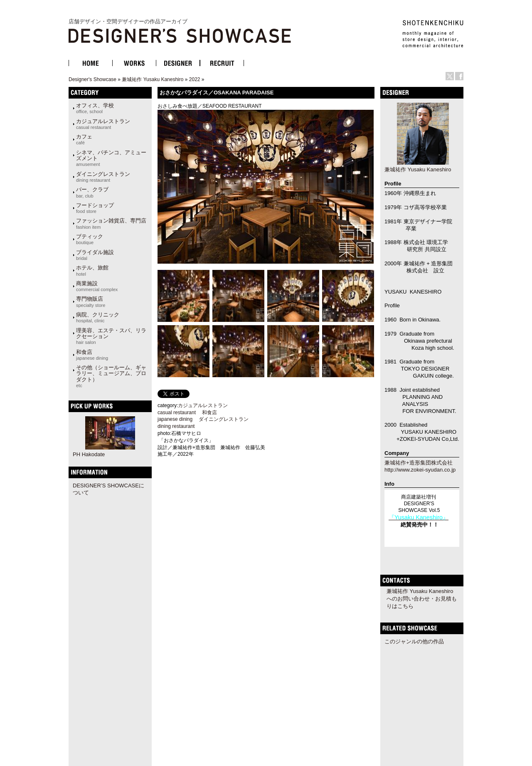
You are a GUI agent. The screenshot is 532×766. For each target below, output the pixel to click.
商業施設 (97, 286)
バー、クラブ (92, 192)
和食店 (92, 355)
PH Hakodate (89, 454)
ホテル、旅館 (92, 270)
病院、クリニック (98, 317)
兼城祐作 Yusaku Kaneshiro (153, 79)
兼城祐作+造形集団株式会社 (419, 463)
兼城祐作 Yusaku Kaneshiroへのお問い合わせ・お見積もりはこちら (422, 599)
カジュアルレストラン (103, 124)
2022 (195, 79)
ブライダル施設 (95, 255)
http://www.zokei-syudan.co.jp (420, 470)
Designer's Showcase (92, 79)
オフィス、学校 (95, 108)
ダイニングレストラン (103, 177)
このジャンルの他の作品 (414, 641)
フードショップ (95, 208)
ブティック (90, 239)
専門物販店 (91, 301)
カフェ (84, 139)
